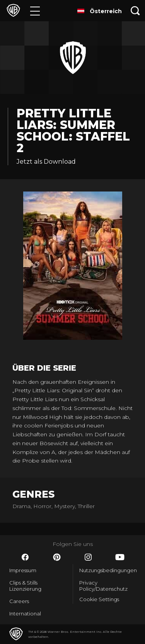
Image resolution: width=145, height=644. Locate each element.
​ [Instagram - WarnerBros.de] (88, 557)
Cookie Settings (99, 599)
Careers (19, 601)
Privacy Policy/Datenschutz (103, 586)
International (25, 613)
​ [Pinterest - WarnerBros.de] (57, 557)
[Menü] (35, 11)
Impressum (23, 570)
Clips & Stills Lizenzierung (25, 586)
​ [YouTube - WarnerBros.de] (120, 557)
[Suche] (135, 11)
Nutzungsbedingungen (108, 570)
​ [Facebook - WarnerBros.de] (25, 557)
